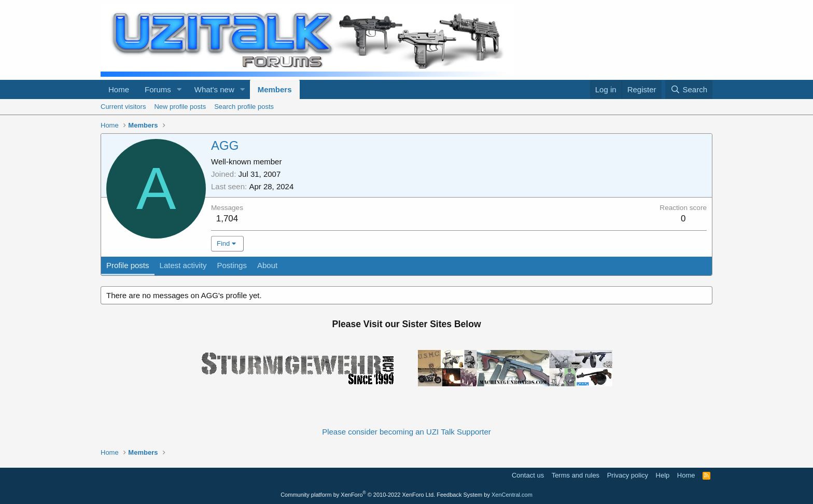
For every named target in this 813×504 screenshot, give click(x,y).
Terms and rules (576, 475)
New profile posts (180, 107)
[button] (179, 89)
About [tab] (267, 265)
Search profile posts (244, 107)
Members (275, 89)
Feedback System (459, 495)
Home (119, 89)
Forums (158, 89)
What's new (214, 89)
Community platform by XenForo (358, 495)
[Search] (689, 89)
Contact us (528, 475)
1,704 (227, 219)
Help (663, 475)
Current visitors (123, 107)
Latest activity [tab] (183, 265)
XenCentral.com (512, 495)
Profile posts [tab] (128, 265)
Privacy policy (628, 475)
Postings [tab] (232, 265)
